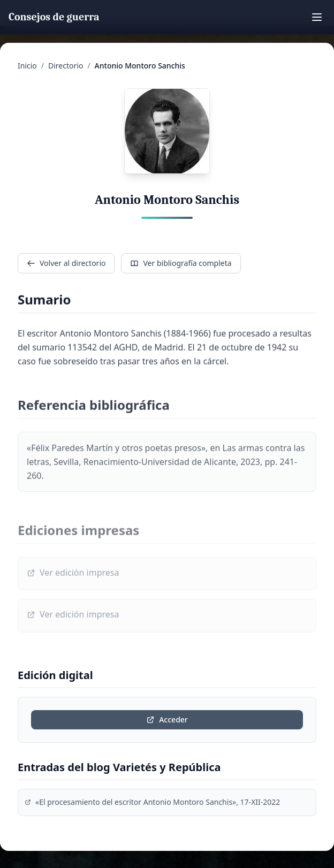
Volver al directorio (66, 263)
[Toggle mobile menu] (317, 17)
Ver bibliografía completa (181, 263)
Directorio (66, 66)
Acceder (167, 719)
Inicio (27, 66)
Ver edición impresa (73, 575)
